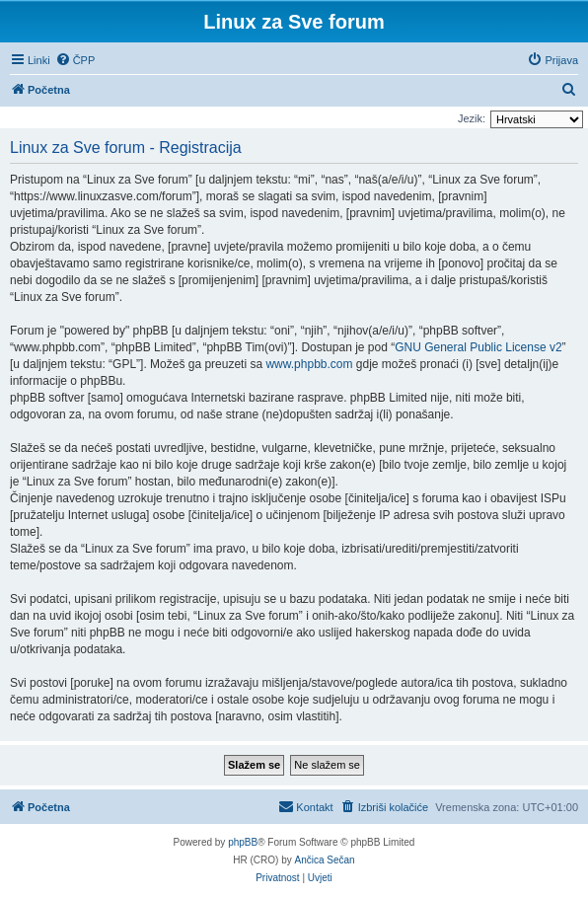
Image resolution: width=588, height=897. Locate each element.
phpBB (243, 842)
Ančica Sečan (325, 860)
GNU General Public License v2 (478, 347)
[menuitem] (75, 60)
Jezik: (472, 118)
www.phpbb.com (309, 364)
